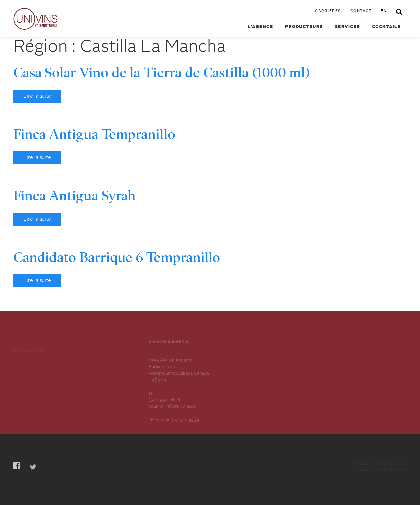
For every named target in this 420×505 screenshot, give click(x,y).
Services (347, 27)
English (81, 395)
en (384, 11)
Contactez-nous (90, 383)
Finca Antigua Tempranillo (94, 134)
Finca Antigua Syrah (74, 196)
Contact (361, 11)
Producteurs (304, 27)
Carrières (328, 11)
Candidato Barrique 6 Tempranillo (117, 257)
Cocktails (386, 27)
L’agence (260, 27)
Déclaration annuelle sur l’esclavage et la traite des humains (38, 402)
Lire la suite (37, 96)
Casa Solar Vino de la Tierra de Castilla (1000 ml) (162, 73)
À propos (22, 383)
